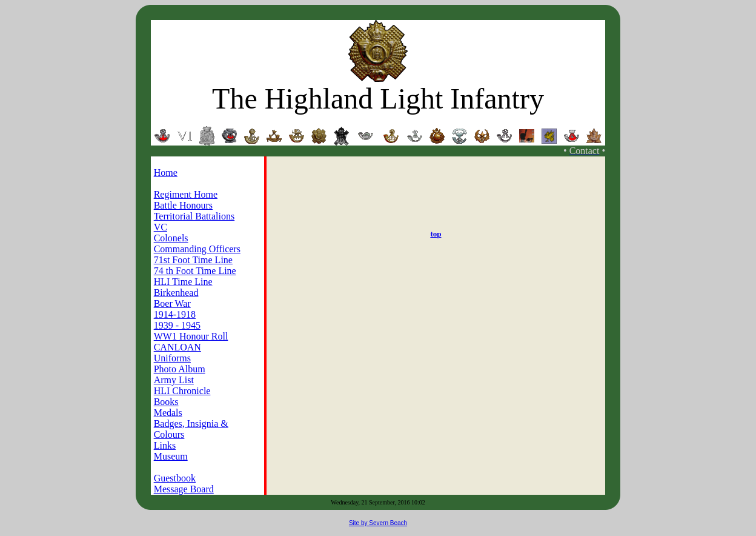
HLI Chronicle (182, 391)
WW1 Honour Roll (191, 336)
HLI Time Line (183, 282)
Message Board (184, 489)
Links (165, 445)
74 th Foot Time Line (195, 271)
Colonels (171, 238)
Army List (174, 380)
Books (166, 402)
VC (161, 227)
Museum (171, 456)
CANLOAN (177, 347)
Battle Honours (183, 205)
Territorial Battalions (194, 216)
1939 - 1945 (177, 325)
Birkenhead (176, 293)
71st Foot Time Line (193, 260)
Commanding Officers (197, 249)
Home (166, 173)
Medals (168, 413)
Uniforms (172, 358)
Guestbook (175, 478)
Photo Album (180, 369)
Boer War (172, 303)
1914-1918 (175, 314)
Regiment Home (186, 194)
